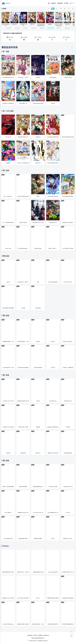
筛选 (72, 48)
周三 (57, 9)
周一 (49, 9)
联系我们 (41, 635)
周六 (69, 9)
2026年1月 (59, 28)
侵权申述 (46, 635)
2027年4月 (17, 28)
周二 (53, 9)
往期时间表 (60, 3)
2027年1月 (25, 28)
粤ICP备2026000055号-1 (38, 638)
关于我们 (66, 3)
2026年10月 (34, 28)
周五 (65, 9)
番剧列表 (54, 3)
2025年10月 (67, 28)
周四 (61, 9)
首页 (49, 3)
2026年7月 (42, 28)
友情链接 (30, 635)
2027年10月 (9, 28)
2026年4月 (51, 28)
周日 (73, 9)
